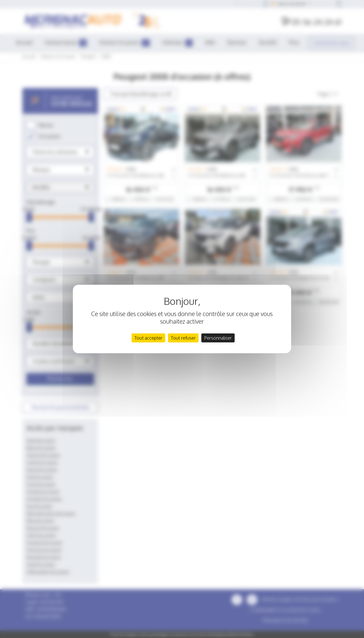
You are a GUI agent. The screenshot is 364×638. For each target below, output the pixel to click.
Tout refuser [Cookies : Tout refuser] (183, 338)
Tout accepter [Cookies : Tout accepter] (148, 338)
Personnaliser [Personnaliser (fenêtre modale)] (218, 338)
